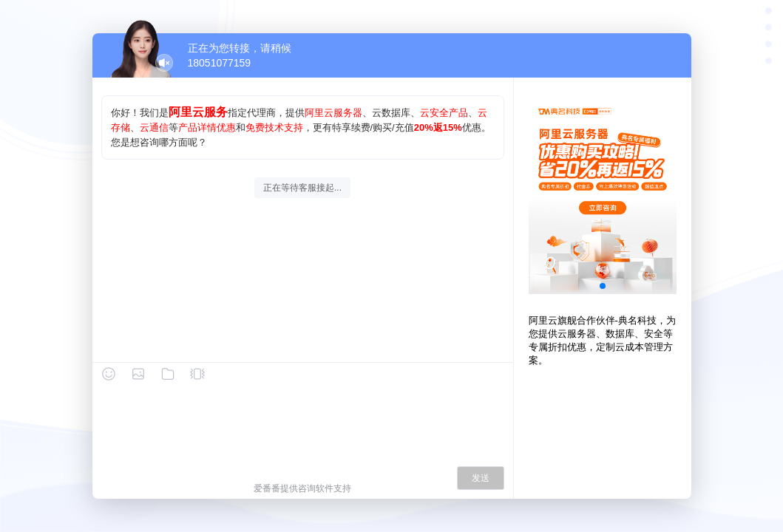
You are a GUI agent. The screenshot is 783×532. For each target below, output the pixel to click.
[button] (603, 286)
